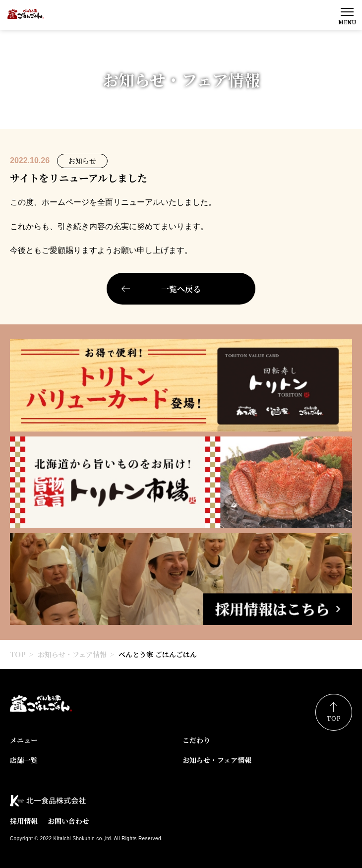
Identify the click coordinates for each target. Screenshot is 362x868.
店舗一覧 (24, 760)
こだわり (196, 740)
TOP (18, 654)
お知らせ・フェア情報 (72, 654)
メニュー (24, 740)
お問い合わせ (68, 821)
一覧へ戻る (181, 289)
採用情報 (24, 821)
